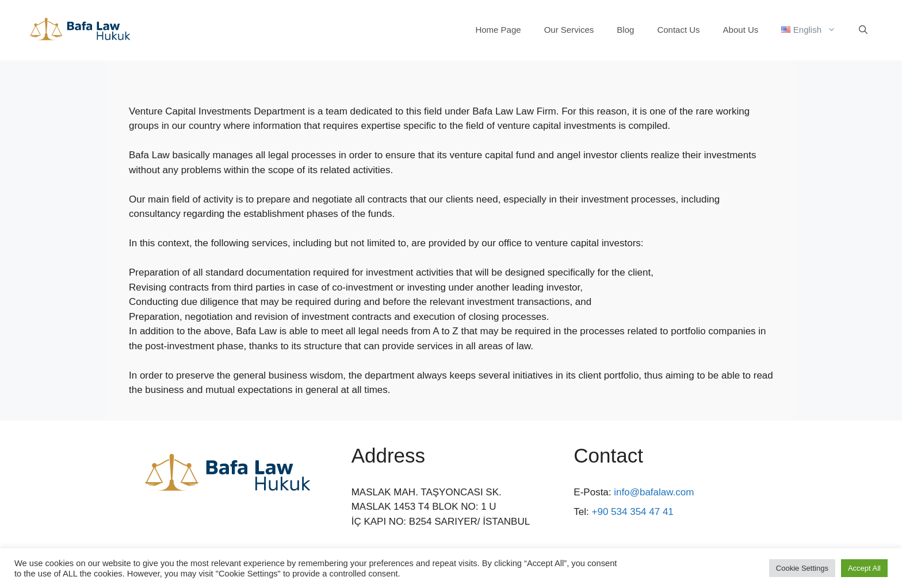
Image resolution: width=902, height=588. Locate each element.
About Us (741, 30)
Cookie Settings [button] (802, 568)
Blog (625, 30)
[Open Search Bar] (863, 30)
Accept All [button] (864, 568)
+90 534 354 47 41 (633, 512)
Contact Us (678, 30)
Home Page (498, 30)
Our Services (569, 30)
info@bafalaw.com (654, 492)
